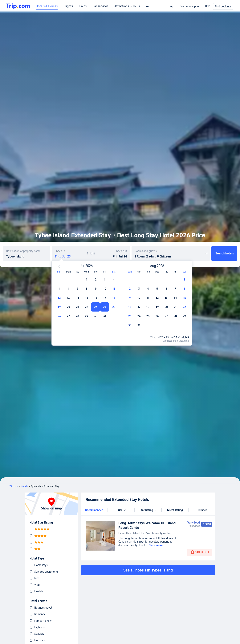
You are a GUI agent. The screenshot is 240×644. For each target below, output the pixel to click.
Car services (100, 6)
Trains (83, 6)
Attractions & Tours (127, 6)
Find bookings (223, 6)
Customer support (190, 6)
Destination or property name (23, 251)
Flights (68, 6)
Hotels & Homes (47, 6)
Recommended (94, 510)
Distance (202, 510)
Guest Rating (175, 510)
